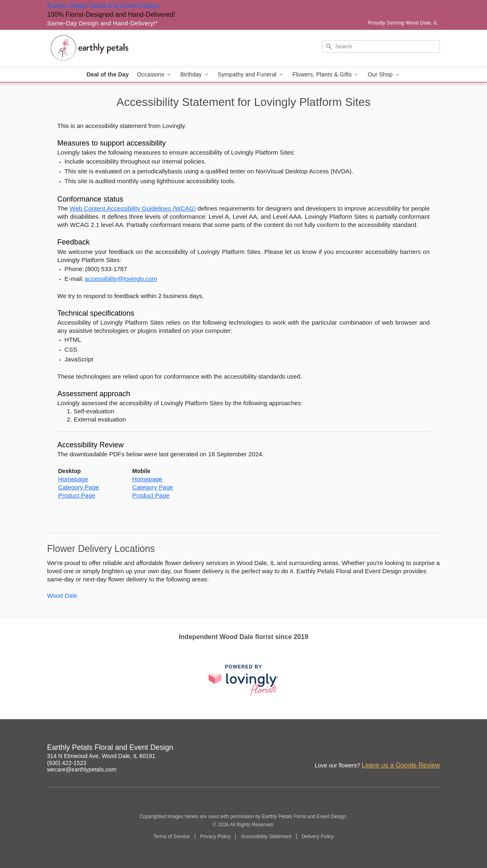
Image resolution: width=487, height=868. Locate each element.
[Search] (381, 46)
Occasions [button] (155, 75)
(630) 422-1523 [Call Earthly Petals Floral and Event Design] (67, 763)
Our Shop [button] (384, 75)
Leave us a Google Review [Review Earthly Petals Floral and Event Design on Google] (401, 765)
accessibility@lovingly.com (121, 279)
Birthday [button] (195, 75)
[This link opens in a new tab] (243, 680)
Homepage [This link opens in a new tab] (73, 479)
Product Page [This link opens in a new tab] (77, 495)
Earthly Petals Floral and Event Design (103, 6)
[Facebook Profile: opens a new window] (416, 749)
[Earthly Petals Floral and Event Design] (106, 48)
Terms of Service (171, 837)
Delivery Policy (318, 837)
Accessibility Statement (266, 837)
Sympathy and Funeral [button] (251, 75)
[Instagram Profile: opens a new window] (398, 749)
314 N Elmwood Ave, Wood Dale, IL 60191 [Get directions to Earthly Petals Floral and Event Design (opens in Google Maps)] (101, 756)
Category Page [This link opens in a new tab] (79, 487)
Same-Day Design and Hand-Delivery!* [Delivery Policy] (103, 23)
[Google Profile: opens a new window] (434, 749)
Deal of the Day (107, 74)
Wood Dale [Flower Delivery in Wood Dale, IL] (62, 595)
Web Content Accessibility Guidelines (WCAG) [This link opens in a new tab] (133, 208)
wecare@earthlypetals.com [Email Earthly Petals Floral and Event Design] (82, 769)
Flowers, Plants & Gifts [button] (326, 75)
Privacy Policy (215, 837)
